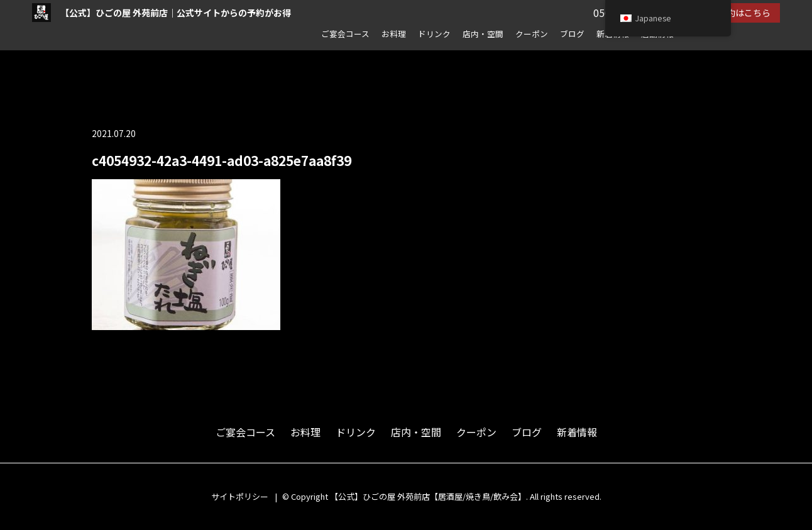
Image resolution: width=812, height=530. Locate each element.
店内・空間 (483, 34)
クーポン (532, 34)
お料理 (394, 34)
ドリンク (434, 34)
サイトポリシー (240, 496)
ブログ (572, 34)
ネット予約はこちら (731, 13)
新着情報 (577, 432)
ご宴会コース (345, 34)
